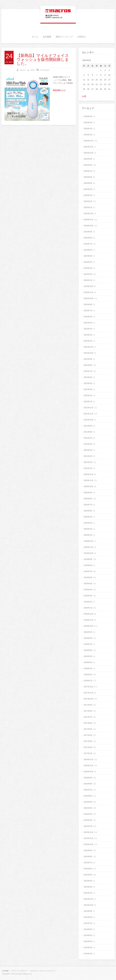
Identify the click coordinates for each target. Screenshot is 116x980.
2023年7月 (88, 311)
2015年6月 (88, 869)
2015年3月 (88, 887)
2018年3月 (88, 668)
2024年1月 (88, 280)
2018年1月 (88, 681)
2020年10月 (89, 487)
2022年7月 (88, 371)
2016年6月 (88, 796)
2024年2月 (88, 274)
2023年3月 (88, 329)
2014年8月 (88, 917)
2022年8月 (88, 365)
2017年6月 (88, 723)
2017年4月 (88, 735)
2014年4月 (88, 941)
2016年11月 (89, 766)
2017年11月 (89, 693)
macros (23, 70)
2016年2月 (88, 820)
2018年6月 (88, 650)
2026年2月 (88, 129)
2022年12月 (89, 347)
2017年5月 (88, 729)
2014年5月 (88, 935)
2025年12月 (89, 141)
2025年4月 (88, 189)
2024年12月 (89, 214)
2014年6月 (88, 929)
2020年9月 (88, 493)
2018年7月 (88, 644)
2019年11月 (89, 547)
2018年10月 (89, 626)
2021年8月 (88, 432)
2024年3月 (88, 268)
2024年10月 (89, 226)
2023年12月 (89, 286)
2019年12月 (89, 541)
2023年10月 (89, 298)
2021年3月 (88, 462)
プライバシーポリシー (19, 971)
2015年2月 (88, 893)
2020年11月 (89, 480)
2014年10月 (89, 905)
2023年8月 (88, 305)
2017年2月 (88, 747)
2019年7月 (88, 571)
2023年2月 (88, 335)
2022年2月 (88, 396)
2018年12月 (89, 614)
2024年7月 (88, 244)
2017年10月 (89, 699)
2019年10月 (89, 553)
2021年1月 (88, 468)
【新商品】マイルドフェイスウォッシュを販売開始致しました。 (43, 60)
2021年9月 (88, 426)
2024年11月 (89, 220)
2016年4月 (88, 808)
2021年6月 (88, 444)
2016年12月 (89, 759)
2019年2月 (88, 602)
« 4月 (84, 96)
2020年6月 (88, 511)
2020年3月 (88, 529)
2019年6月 (88, 578)
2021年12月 (89, 408)
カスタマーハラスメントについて (43, 971)
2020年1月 (88, 535)
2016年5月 (88, 802)
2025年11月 (89, 147)
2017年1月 (88, 753)
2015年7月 (88, 863)
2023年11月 (89, 292)
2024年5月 (88, 256)
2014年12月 (89, 899)
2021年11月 (89, 414)
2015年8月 (88, 857)
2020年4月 (88, 523)
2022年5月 (88, 383)
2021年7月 (88, 438)
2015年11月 (89, 838)
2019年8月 (88, 565)
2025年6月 (88, 177)
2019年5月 (88, 584)
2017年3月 (88, 741)
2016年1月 (88, 826)
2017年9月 (88, 705)
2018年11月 (89, 620)
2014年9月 (88, 911)
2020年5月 (88, 517)
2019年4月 (88, 590)
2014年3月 (88, 948)
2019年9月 (88, 559)
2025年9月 (88, 159)
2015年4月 (88, 881)
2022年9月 (88, 359)
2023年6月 (88, 317)
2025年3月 (88, 195)
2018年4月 (88, 662)
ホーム (35, 37)
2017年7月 (88, 717)
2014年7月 (88, 923)
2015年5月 (88, 875)
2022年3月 (88, 389)
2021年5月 (88, 450)
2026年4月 (88, 116)
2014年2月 (88, 954)
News (33, 70)
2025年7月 (88, 171)
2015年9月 (88, 850)
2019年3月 (88, 596)
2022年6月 (88, 377)
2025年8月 (88, 165)
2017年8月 (88, 711)
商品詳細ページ (59, 90)
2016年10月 (89, 772)
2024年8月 (88, 238)
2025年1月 (88, 207)
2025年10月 (89, 153)
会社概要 (47, 37)
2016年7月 (88, 790)
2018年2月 (88, 675)
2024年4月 (88, 262)
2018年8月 (88, 638)
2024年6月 (88, 250)
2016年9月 (88, 778)
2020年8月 (88, 499)
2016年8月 (88, 784)
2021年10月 (89, 420)
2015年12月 (89, 832)
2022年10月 (89, 353)
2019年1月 (88, 608)
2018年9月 (88, 632)
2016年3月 (88, 814)
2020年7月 (88, 505)
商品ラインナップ (64, 37)
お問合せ (81, 37)
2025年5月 (88, 183)
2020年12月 (89, 474)
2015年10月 (89, 844)
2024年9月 (88, 232)
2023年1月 (88, 341)
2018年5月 (88, 656)
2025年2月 (88, 201)
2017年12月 (89, 687)
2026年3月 (88, 123)
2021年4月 (88, 456)
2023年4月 (88, 323)
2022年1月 (88, 402)
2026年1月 (88, 135)
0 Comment (45, 70)
